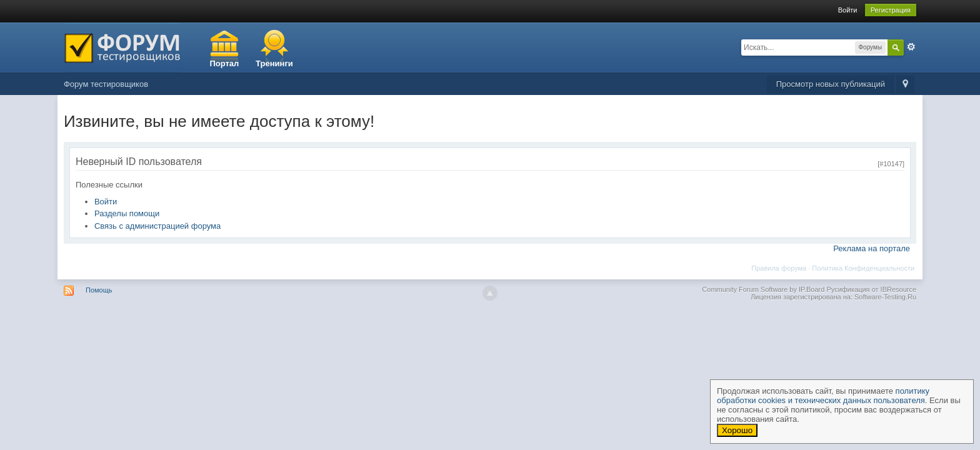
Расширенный (911, 47)
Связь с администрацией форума (157, 226)
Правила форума (779, 268)
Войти (848, 10)
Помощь (99, 290)
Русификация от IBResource (870, 289)
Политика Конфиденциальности (863, 268)
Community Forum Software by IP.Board (763, 289)
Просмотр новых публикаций (831, 84)
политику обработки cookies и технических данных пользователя (823, 396)
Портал (224, 63)
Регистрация (891, 10)
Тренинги (274, 63)
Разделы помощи (127, 213)
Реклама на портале (872, 248)
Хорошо (737, 430)
